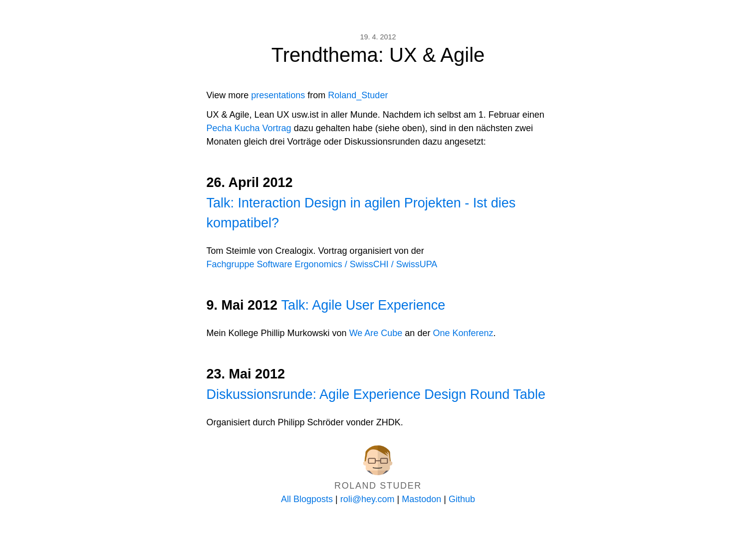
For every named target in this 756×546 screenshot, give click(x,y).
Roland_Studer (358, 95)
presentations (278, 95)
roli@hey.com (368, 499)
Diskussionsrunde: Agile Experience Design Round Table (376, 394)
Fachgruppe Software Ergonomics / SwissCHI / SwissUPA (322, 264)
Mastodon (421, 499)
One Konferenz (463, 333)
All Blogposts (307, 499)
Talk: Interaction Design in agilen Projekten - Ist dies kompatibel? (361, 213)
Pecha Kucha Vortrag (249, 128)
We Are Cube (376, 333)
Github (462, 499)
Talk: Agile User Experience (364, 305)
